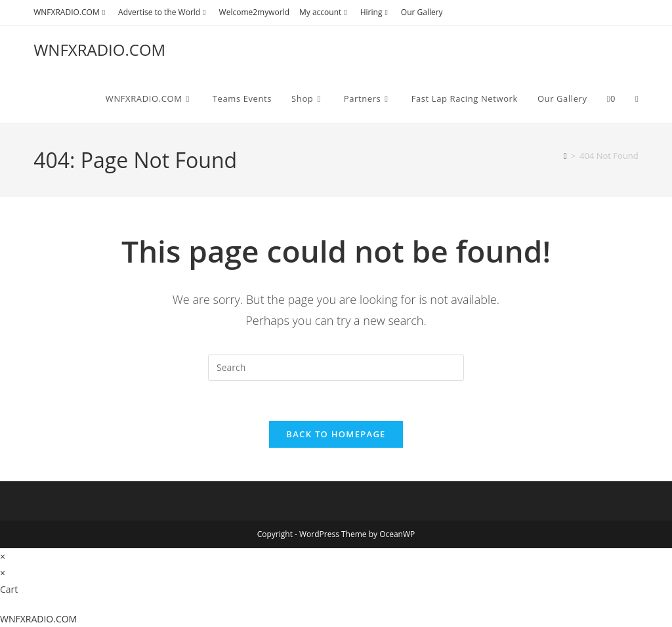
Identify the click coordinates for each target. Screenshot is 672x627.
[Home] (565, 156)
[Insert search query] (336, 368)
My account (325, 12)
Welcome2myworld (254, 12)
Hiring (376, 12)
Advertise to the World (164, 12)
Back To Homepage (336, 434)
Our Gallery (422, 12)
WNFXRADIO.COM (71, 12)
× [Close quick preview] (3, 556)
